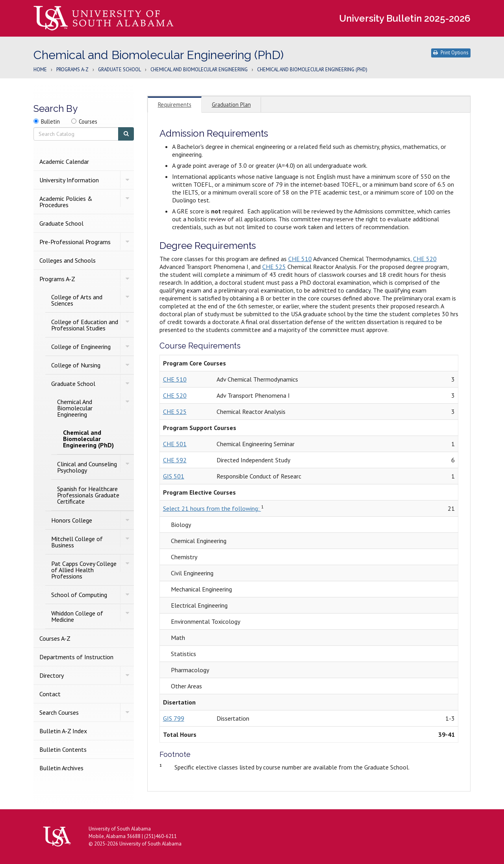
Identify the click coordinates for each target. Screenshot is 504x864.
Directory (52, 675)
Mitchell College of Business (77, 542)
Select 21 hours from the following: (212, 508)
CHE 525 (274, 267)
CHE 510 (300, 259)
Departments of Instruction (76, 657)
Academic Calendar (64, 161)
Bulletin (50, 121)
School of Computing (79, 595)
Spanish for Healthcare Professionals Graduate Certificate (88, 495)
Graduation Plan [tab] (231, 105)
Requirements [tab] (175, 105)
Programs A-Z (72, 70)
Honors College (72, 520)
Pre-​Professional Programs (75, 242)
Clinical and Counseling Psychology (87, 467)
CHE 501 (175, 444)
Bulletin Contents (63, 749)
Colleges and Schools (68, 260)
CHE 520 (425, 259)
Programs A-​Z (57, 279)
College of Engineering (81, 347)
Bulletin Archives (61, 768)
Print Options (451, 53)
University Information (69, 180)
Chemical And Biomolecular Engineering (199, 70)
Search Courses (59, 712)
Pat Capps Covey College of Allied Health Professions (84, 570)
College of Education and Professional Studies (85, 325)
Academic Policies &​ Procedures (66, 202)
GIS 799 (174, 718)
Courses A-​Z (55, 638)
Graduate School (120, 70)
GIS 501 (174, 476)
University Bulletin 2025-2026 (405, 18)
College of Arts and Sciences (77, 300)
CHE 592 (175, 460)
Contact (50, 694)
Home (40, 70)
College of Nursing (76, 365)
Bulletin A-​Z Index (63, 731)
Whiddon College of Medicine (77, 616)
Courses (88, 121)
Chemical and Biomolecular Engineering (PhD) (88, 439)
